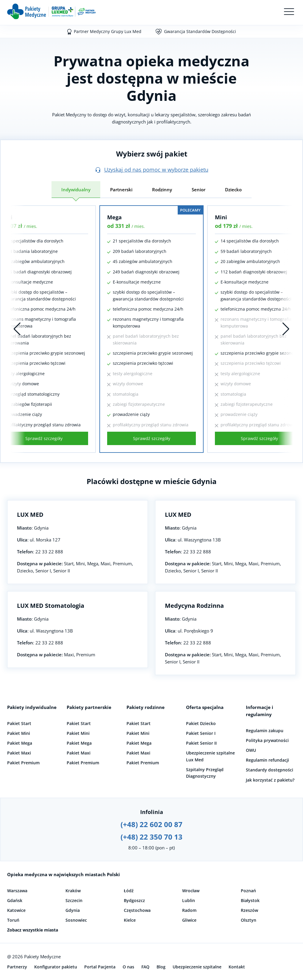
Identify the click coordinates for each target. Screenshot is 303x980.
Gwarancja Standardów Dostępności (200, 31)
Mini (221, 217)
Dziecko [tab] (233, 190)
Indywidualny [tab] (76, 190)
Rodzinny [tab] (162, 190)
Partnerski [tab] (121, 190)
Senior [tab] (199, 190)
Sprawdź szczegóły (152, 438)
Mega (114, 217)
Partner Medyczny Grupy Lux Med (108, 31)
